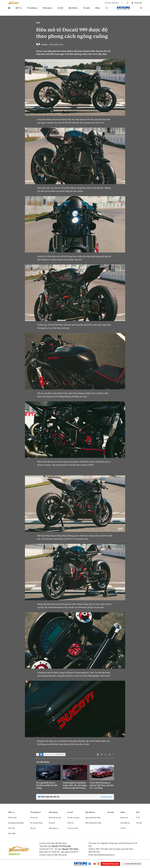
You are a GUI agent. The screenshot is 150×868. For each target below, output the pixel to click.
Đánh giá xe (48, 8)
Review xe (124, 818)
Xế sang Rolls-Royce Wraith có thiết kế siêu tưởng (47, 785)
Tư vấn (123, 828)
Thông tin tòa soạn (110, 864)
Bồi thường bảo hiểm (93, 823)
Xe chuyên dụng (36, 823)
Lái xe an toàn (73, 828)
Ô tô (138, 818)
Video (97, 8)
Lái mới (60, 8)
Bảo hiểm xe (73, 8)
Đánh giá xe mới (55, 818)
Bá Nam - (45, 45)
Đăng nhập (138, 3)
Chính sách (12, 818)
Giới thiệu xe (125, 823)
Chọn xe (71, 823)
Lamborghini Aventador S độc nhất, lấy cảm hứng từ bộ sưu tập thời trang (75, 785)
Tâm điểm (12, 833)
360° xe (19, 8)
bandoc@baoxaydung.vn (104, 855)
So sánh (52, 823)
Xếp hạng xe (53, 828)
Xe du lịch (34, 818)
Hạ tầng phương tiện (16, 823)
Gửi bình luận (106, 797)
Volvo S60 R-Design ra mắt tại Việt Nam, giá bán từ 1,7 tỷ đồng (102, 785)
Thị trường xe (32, 8)
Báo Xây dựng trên (54, 755)
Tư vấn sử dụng (73, 818)
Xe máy (33, 828)
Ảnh (107, 8)
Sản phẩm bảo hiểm (93, 818)
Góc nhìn (12, 828)
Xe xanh (87, 8)
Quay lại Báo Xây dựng (132, 864)
